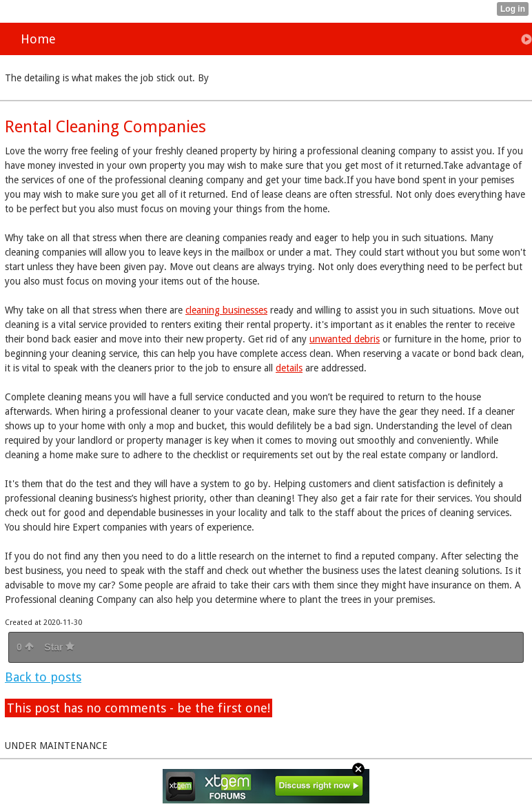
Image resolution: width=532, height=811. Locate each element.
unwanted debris (345, 339)
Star (59, 647)
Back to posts (43, 677)
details (289, 368)
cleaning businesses (226, 310)
